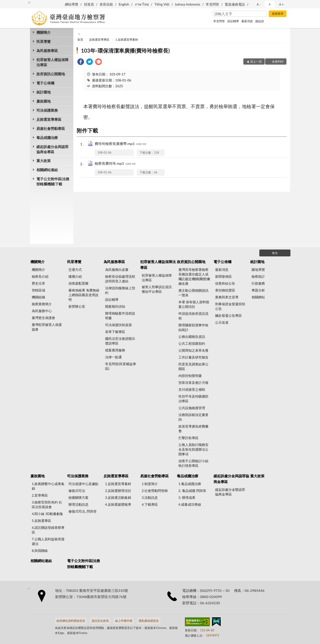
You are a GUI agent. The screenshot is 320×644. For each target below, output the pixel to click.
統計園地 (44, 92)
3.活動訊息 (150, 497)
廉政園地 (44, 101)
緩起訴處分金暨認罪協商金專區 (230, 492)
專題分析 (258, 290)
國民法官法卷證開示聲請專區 (120, 341)
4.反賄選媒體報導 (118, 504)
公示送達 (222, 322)
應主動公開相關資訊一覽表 (193, 293)
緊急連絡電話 (235, 4)
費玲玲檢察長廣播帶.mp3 (120, 144)
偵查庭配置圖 (78, 283)
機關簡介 (44, 32)
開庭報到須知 (115, 306)
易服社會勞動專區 (51, 128)
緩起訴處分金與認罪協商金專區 (52, 149)
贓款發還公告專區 (228, 315)
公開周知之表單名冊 (193, 350)
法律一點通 (113, 357)
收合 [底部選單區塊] (275, 253)
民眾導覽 (44, 41)
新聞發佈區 (223, 276)
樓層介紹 (75, 276)
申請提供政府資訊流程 (193, 316)
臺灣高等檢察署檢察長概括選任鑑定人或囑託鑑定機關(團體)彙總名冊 (194, 276)
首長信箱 (106, 4)
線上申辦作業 (124, 621)
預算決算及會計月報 (193, 382)
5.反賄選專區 (41, 521)
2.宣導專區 (40, 495)
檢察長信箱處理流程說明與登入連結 (120, 279)
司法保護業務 (47, 110)
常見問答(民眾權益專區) (121, 366)
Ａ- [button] (258, 4)
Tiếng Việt (162, 4)
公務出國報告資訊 (192, 337)
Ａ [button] (270, 4)
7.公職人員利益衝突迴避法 (48, 541)
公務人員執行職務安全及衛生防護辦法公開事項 (193, 449)
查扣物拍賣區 (225, 290)
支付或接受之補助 (192, 389)
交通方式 (75, 269)
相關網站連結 (47, 170)
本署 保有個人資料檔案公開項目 (194, 304)
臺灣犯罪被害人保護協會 (47, 327)
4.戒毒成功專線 (190, 504)
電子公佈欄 (45, 83)
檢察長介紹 (40, 276)
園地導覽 (258, 269)
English (124, 4)
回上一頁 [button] (256, 61)
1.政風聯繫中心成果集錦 (48, 486)
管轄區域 (38, 290)
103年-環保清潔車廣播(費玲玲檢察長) (125, 51)
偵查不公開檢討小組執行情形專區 (193, 463)
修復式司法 (77, 491)
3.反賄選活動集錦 (118, 497)
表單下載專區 (115, 332)
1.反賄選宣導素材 (127, 40)
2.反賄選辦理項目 (118, 491)
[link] (81, 62)
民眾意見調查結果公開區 (193, 366)
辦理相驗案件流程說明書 (120, 316)
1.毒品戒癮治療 (190, 484)
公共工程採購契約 (192, 343)
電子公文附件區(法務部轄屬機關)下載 (53, 181)
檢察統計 (258, 276)
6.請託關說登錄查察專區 (48, 530)
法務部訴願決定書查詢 (193, 417)
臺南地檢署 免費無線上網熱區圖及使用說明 (84, 295)
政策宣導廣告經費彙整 (193, 429)
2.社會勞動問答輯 (155, 491)
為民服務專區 (47, 51)
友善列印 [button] (278, 61)
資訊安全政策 (100, 621)
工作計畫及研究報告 (193, 357)
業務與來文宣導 (227, 297)
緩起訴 (260, 21)
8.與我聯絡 (40, 551)
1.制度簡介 (150, 484)
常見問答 (212, 4)
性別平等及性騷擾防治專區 (193, 399)
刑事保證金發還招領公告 (230, 306)
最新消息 (247, 21)
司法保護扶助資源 (118, 325)
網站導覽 (72, 4)
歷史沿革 (38, 283)
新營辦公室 (77, 306)
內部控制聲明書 (190, 376)
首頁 (80, 40)
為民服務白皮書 (117, 269)
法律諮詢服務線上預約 (120, 290)
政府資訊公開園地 (51, 74)
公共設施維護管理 (192, 408)
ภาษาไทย (142, 4)
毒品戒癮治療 (47, 138)
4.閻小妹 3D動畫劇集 (47, 514)
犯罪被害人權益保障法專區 (52, 62)
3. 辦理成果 (187, 497)
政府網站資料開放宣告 (71, 621)
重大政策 (44, 161)
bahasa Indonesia (188, 4)
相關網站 (258, 297)
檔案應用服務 (115, 350)
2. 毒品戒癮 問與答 (192, 491)
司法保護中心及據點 (83, 484)
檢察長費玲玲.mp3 (115, 164)
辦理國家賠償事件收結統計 (193, 327)
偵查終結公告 (225, 283)
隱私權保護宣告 (149, 621)
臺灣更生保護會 (43, 318)
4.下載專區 (150, 504)
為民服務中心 (42, 311)
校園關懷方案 (78, 497)
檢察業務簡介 (42, 304)
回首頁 (89, 4)
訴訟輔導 (233, 21)
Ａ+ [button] (281, 4)
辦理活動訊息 (78, 504)
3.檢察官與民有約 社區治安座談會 (47, 504)
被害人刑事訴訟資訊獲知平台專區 (157, 289)
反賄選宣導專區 (49, 119)
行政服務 (258, 283)
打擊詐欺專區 (188, 438)
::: (29, 2)
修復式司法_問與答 (83, 511)
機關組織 (38, 297)
